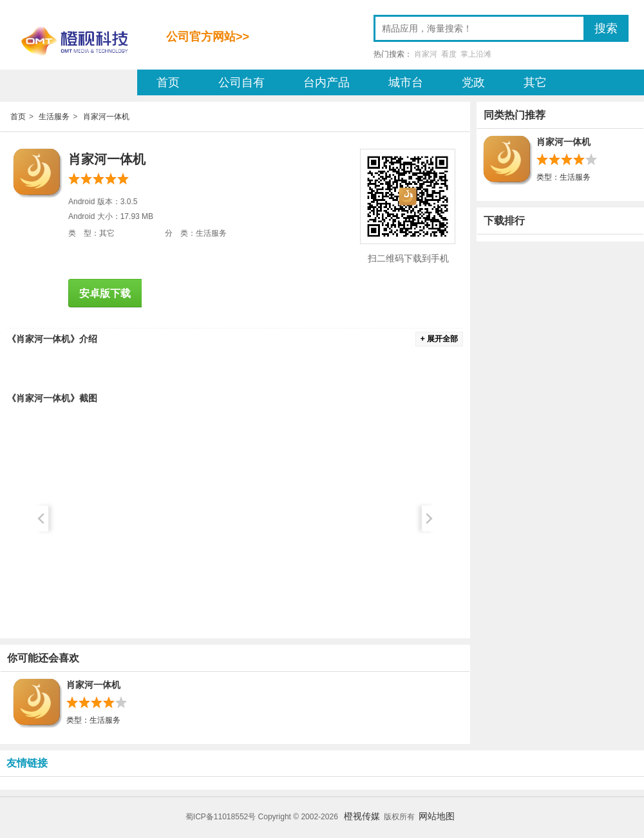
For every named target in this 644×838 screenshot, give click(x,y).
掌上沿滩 (476, 54)
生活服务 (54, 117)
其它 (535, 82)
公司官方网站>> (208, 37)
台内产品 (327, 82)
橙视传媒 (362, 816)
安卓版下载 (105, 293)
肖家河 (426, 54)
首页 (168, 82)
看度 (449, 54)
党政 (473, 82)
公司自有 (241, 82)
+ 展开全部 (439, 339)
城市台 (406, 82)
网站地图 (437, 816)
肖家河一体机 (106, 117)
